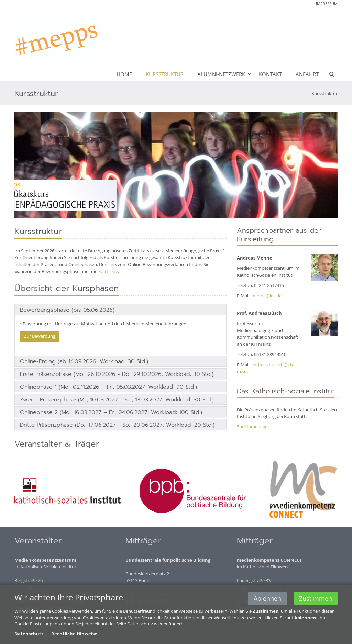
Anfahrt (307, 74)
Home (124, 74)
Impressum (327, 4)
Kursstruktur (165, 74)
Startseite (108, 271)
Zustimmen (316, 599)
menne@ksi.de (266, 296)
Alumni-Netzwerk (221, 74)
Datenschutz (29, 634)
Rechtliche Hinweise (74, 634)
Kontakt (270, 74)
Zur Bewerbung (40, 336)
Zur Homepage (252, 427)
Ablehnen (267, 599)
